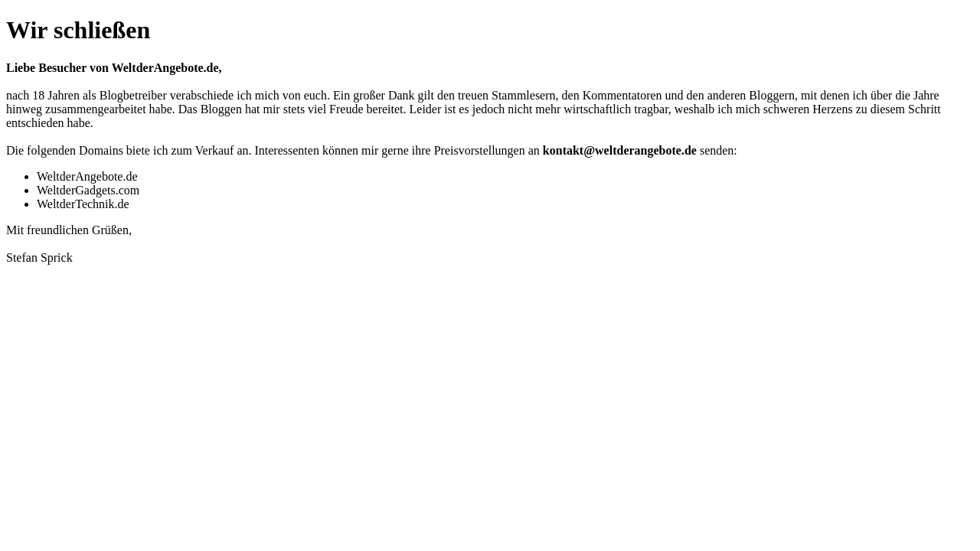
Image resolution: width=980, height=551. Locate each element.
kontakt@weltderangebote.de (620, 150)
